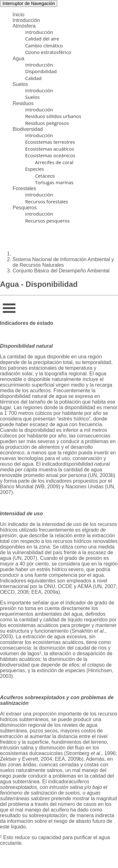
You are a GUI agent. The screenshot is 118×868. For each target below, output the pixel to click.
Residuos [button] (23, 103)
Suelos (32, 97)
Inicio (18, 15)
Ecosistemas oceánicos (50, 155)
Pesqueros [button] (25, 208)
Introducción (26, 20)
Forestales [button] (24, 188)
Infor (7, 306)
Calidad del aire (42, 39)
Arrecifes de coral (49, 162)
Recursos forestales (47, 201)
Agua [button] (18, 59)
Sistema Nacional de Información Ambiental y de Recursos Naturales (63, 262)
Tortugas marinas (49, 182)
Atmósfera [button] (24, 26)
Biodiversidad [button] (28, 129)
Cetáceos (40, 176)
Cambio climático (44, 46)
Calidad (33, 78)
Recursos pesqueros (47, 221)
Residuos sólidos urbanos (53, 116)
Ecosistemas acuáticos (50, 149)
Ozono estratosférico (48, 52)
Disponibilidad (41, 71)
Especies (35, 169)
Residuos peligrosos (47, 123)
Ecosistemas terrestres (50, 142)
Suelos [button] (20, 84)
